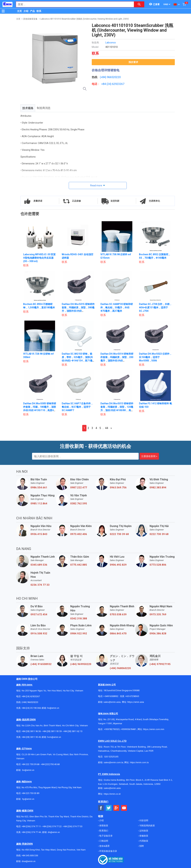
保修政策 (144, 836)
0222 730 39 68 (119, 534)
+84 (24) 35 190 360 (31, 708)
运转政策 (144, 831)
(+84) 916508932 (41, 664)
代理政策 (144, 841)
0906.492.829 (118, 565)
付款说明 (144, 820)
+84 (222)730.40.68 (50, 764)
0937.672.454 (39, 614)
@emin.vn (30, 799)
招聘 (141, 846)
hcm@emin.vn (54, 737)
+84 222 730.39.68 (31, 764)
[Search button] (139, 4)
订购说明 (103, 841)
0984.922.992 (79, 634)
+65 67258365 (132, 696)
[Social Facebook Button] (101, 808)
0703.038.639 (118, 614)
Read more (96, 185)
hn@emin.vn (53, 708)
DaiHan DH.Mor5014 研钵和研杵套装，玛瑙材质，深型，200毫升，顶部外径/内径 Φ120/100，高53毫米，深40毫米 (117, 361)
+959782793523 (112, 729)
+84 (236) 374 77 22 (52, 826)
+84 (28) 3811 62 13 (73, 731)
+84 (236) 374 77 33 (73, 826)
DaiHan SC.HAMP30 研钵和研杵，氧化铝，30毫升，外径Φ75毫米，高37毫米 (117, 307)
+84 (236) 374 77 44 (31, 832)
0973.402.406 (79, 534)
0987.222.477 (79, 488)
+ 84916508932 (111, 696)
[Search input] (73, 4)
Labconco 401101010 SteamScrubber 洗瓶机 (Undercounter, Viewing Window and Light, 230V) (85, 19)
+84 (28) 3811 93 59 (52, 731)
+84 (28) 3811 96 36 (31, 731)
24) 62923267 (116, 84)
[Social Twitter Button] (109, 808)
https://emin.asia (136, 702)
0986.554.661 (39, 488)
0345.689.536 (39, 565)
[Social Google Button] (116, 808)
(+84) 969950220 (81, 664)
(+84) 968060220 (120, 668)
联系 (39, 11)
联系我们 (103, 831)
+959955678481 (129, 729)
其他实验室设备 (30, 19)
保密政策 (103, 826)
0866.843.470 (118, 634)
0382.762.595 (79, 504)
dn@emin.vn (54, 832)
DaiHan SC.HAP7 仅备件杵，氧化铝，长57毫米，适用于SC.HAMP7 (77, 407)
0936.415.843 (39, 534)
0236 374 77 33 (40, 585)
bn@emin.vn (28, 770)
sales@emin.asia (112, 702)
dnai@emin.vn (29, 861)
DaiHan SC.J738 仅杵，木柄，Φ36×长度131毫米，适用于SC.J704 (155, 307)
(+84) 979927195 (160, 664)
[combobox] (73, 4)
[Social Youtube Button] (124, 808)
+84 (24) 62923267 (31, 696)
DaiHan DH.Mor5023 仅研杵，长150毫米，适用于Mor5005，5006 (156, 357)
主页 (19, 11)
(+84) (103, 77)
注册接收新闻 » (149, 456)
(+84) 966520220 (30, 702)
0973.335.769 (158, 614)
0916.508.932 (39, 634)
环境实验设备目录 (108, 851)
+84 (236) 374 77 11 (31, 826)
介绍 (26, 11)
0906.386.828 (158, 634)
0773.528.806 (158, 565)
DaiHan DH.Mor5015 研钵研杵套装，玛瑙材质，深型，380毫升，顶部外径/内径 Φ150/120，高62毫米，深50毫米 (78, 311)
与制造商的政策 (147, 826)
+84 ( (104, 84)
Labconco (111, 43)
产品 (32, 11)
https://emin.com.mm (154, 729)
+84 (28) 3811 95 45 (31, 737)
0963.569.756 (118, 488)
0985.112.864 (39, 504)
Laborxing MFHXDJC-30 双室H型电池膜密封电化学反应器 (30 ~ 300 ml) (39, 258)
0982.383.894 (158, 488)
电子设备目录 (106, 836)
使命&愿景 (104, 846)
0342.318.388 (79, 619)
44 (107, 428)
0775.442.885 (79, 565)
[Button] (3, 11)
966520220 (114, 77)
